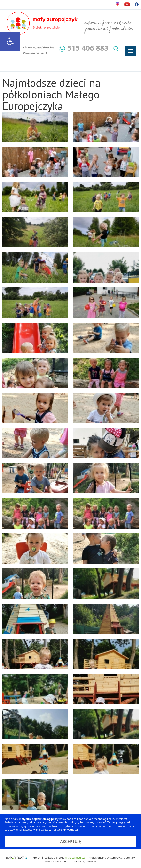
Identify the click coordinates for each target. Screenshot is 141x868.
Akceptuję (70, 841)
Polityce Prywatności (65, 830)
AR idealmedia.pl (76, 858)
